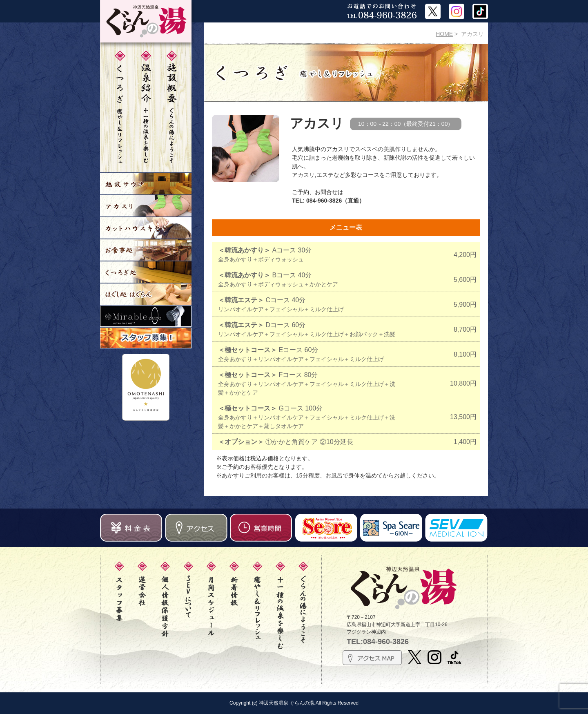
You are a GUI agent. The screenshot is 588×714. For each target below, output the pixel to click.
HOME (444, 34)
